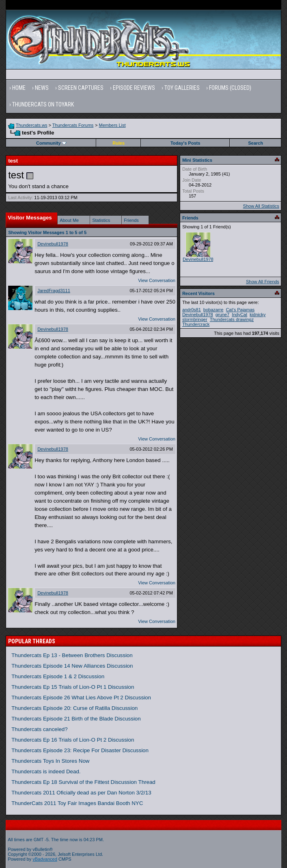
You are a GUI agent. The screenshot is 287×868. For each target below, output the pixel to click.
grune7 (222, 315)
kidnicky (258, 315)
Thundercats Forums (73, 125)
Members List (112, 125)
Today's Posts (185, 143)
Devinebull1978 (53, 244)
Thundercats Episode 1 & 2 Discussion (58, 676)
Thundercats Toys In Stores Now (50, 761)
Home (19, 88)
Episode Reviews (134, 88)
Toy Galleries (182, 88)
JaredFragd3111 (54, 291)
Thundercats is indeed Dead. (46, 771)
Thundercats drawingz (232, 319)
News (42, 88)
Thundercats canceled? (40, 729)
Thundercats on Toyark (43, 104)
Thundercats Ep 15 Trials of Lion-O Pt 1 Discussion (73, 687)
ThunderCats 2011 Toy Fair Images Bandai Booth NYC (77, 803)
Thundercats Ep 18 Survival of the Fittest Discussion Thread (83, 782)
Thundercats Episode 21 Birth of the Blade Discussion (76, 719)
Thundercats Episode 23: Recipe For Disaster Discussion (80, 750)
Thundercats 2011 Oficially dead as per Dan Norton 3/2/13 (81, 793)
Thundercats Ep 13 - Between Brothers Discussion (72, 655)
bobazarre (214, 310)
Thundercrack (196, 324)
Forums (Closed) (230, 88)
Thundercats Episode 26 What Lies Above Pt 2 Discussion (81, 698)
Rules (119, 143)
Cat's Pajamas (240, 310)
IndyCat (240, 315)
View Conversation (157, 280)
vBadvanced (45, 859)
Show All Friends (263, 282)
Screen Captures (81, 88)
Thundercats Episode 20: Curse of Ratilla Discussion (74, 708)
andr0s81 (192, 310)
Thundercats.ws (32, 125)
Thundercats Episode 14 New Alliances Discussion (72, 666)
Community (51, 143)
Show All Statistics (261, 206)
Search (256, 143)
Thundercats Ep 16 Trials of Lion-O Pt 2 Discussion (73, 740)
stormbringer (195, 319)
